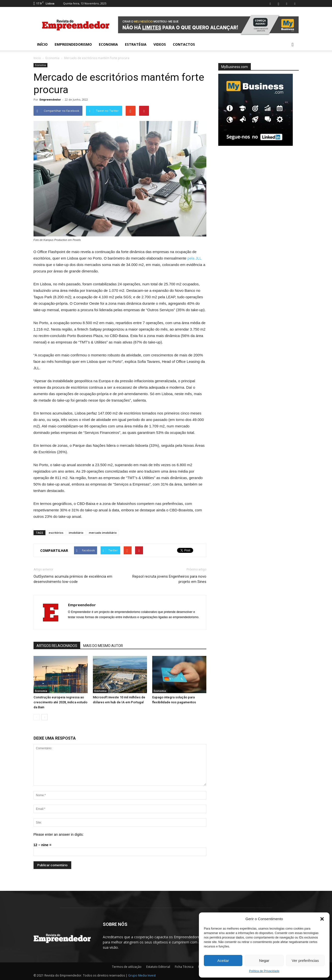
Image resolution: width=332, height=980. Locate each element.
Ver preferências (305, 961)
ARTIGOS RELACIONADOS (57, 646)
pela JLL (194, 258)
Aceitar (223, 961)
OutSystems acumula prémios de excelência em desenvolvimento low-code (73, 579)
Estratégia (136, 44)
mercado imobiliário (103, 533)
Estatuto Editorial (158, 967)
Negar (264, 961)
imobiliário (76, 533)
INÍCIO (42, 44)
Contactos (184, 44)
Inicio (37, 58)
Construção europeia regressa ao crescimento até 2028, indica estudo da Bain (60, 702)
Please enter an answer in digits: (59, 834)
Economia (108, 44)
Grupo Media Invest (142, 975)
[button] (322, 919)
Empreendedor (50, 99)
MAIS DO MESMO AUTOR (103, 646)
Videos (160, 44)
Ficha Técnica (184, 967)
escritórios (56, 533)
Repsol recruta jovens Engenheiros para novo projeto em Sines (169, 579)
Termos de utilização (127, 967)
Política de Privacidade (264, 971)
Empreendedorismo (73, 44)
